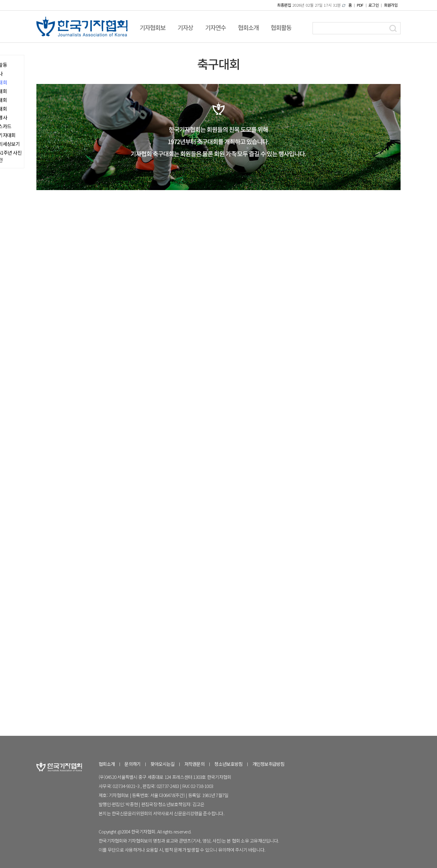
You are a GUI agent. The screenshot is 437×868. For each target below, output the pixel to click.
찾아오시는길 (163, 764)
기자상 (185, 27)
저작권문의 (195, 764)
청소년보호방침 (228, 764)
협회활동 (281, 27)
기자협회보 (152, 27)
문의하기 (132, 764)
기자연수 (215, 27)
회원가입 (391, 5)
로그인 (374, 5)
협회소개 (248, 27)
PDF (360, 5)
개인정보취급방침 (269, 764)
